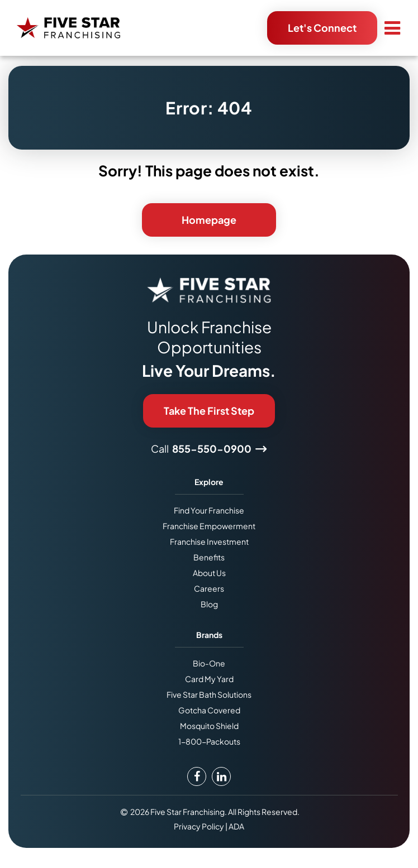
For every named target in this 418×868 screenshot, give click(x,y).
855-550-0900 (212, 449)
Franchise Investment (209, 541)
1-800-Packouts (209, 741)
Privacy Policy (199, 826)
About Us (209, 573)
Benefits (209, 557)
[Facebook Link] (197, 776)
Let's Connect (322, 28)
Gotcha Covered (209, 710)
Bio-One (209, 663)
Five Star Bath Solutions (209, 694)
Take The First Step (209, 411)
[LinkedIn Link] (221, 776)
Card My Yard (209, 679)
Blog (209, 604)
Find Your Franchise (209, 510)
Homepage (209, 220)
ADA (236, 826)
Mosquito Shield (209, 726)
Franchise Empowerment (209, 526)
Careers (209, 588)
